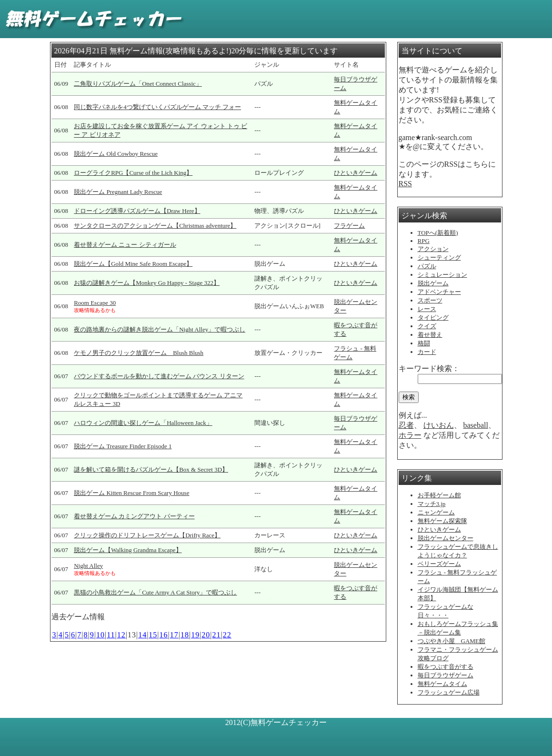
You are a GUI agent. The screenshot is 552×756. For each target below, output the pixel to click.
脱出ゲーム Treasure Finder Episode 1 (123, 446)
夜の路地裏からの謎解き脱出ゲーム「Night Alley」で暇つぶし (160, 329)
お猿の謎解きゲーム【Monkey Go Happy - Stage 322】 (147, 283)
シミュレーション (442, 275)
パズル (427, 266)
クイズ (427, 326)
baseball (476, 425)
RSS (405, 184)
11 (111, 635)
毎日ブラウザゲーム (446, 675)
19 (195, 635)
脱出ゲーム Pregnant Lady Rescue (118, 192)
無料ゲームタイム (442, 684)
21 (217, 635)
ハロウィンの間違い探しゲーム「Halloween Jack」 (143, 423)
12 (121, 635)
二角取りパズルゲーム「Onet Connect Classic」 (138, 84)
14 (142, 635)
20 (206, 635)
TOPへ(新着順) (438, 233)
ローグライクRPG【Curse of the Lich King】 (133, 173)
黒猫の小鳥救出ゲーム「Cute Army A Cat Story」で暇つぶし (155, 592)
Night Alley (88, 566)
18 (185, 635)
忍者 (406, 425)
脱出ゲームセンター (446, 538)
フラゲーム (349, 226)
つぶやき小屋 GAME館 (452, 641)
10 (100, 635)
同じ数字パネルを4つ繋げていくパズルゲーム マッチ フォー (157, 107)
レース (427, 309)
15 (153, 635)
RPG (424, 241)
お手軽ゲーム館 (439, 495)
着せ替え (430, 335)
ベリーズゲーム (439, 564)
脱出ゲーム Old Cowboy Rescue (116, 154)
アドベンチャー (439, 292)
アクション (433, 249)
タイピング (433, 318)
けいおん (439, 425)
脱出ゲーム (433, 283)
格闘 (424, 343)
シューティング (439, 257)
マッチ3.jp (432, 504)
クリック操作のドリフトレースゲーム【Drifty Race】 (147, 535)
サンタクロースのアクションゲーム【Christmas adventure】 (155, 226)
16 (164, 635)
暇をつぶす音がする (446, 667)
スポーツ (430, 300)
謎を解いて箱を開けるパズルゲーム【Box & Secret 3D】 (151, 469)
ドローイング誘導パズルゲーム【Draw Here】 (137, 211)
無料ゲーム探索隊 (442, 521)
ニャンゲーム (436, 512)
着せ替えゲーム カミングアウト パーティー (134, 516)
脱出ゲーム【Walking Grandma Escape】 (128, 550)
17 (174, 635)
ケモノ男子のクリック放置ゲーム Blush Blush (139, 353)
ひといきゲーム (356, 173)
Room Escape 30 (95, 303)
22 (227, 635)
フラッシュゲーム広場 (449, 692)
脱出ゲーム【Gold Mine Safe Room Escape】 (133, 264)
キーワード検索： (429, 368)
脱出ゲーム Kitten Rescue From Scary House (131, 493)
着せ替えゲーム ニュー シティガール (125, 245)
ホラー (410, 435)
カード (427, 352)
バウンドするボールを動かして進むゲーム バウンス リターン (159, 376)
